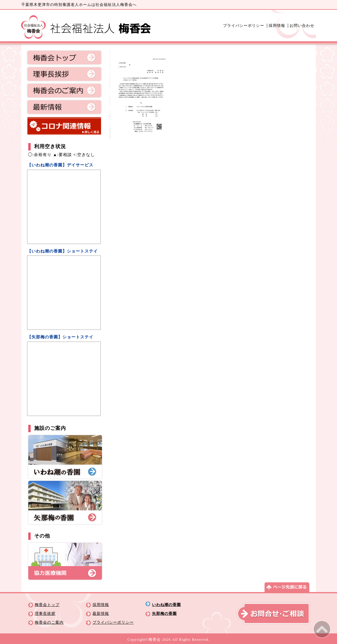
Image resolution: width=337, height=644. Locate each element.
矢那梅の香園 (164, 614)
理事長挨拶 (64, 74)
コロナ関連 (64, 126)
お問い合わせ (302, 26)
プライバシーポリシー (244, 26)
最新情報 (64, 107)
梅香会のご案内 (64, 91)
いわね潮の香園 (166, 605)
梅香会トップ (64, 58)
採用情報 (277, 26)
